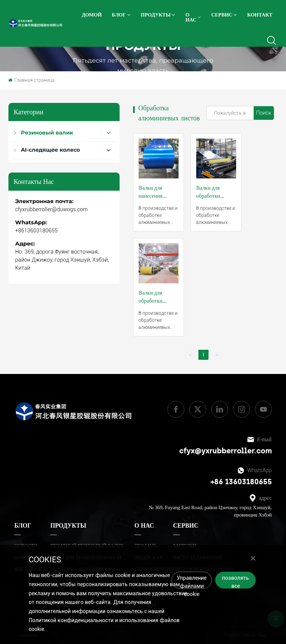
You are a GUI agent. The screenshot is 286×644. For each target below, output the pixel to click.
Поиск (264, 113)
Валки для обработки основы (208, 196)
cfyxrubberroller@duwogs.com (51, 209)
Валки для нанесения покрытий (150, 196)
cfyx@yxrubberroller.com (226, 451)
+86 (218, 482)
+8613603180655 (36, 231)
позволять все (235, 582)
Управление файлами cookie (192, 582)
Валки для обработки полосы (150, 301)
